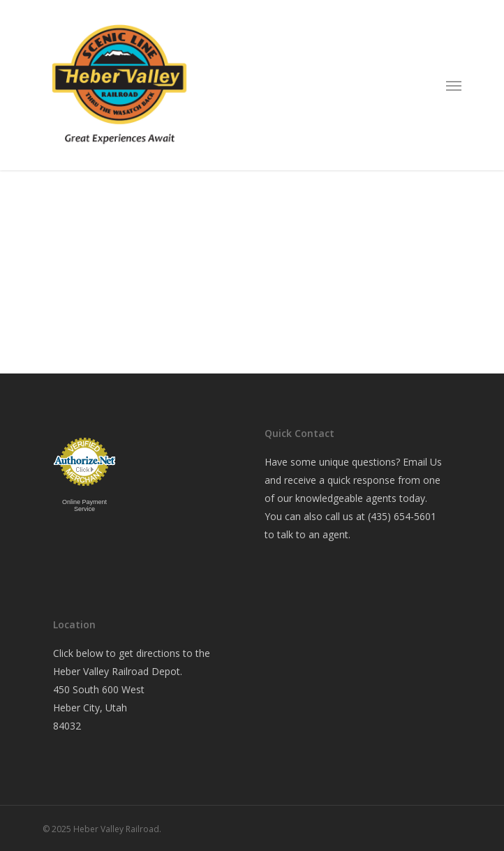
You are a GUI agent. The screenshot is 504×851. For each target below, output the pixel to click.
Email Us (422, 462)
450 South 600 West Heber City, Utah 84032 (99, 708)
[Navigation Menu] (454, 85)
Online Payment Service (84, 505)
